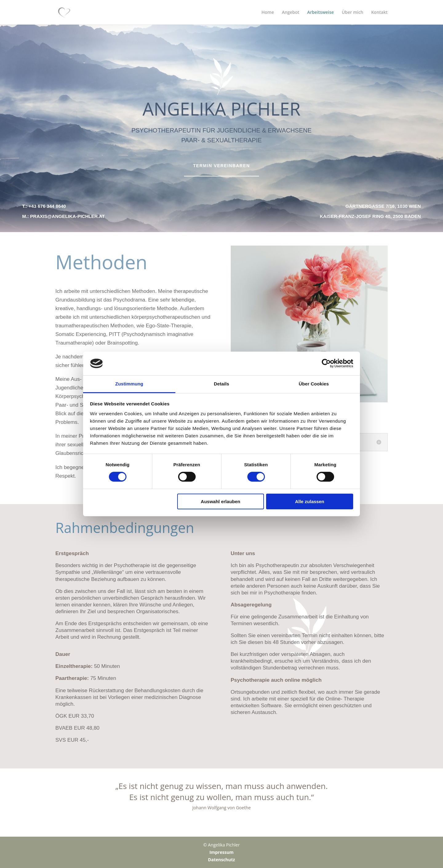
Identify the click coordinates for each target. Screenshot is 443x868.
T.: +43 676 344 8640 (44, 206)
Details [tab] (221, 384)
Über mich (353, 13)
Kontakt (379, 13)
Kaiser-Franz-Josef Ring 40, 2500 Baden (370, 216)
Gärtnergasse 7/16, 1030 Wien (383, 206)
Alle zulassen (310, 501)
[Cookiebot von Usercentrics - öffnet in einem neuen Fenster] (326, 363)
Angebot (291, 13)
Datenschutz (221, 860)
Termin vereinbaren (222, 166)
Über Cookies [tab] (314, 384)
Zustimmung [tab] (129, 384)
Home (268, 13)
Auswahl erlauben (221, 501)
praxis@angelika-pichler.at (68, 216)
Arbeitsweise (321, 13)
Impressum (222, 852)
